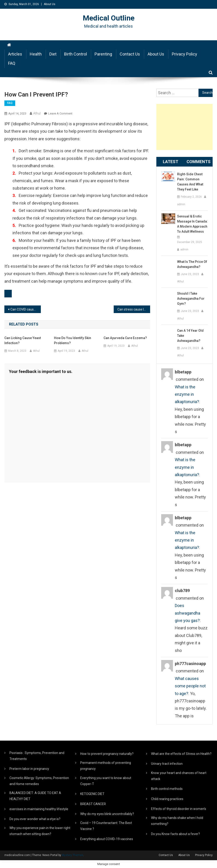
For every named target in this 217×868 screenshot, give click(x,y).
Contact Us (130, 54)
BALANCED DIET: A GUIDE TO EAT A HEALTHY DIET (35, 796)
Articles (15, 54)
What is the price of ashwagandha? (192, 264)
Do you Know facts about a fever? (175, 834)
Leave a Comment (60, 113)
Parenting (103, 54)
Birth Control (76, 54)
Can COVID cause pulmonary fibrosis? (26, 309)
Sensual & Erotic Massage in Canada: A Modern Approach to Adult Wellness (192, 224)
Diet (53, 54)
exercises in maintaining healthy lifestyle (39, 809)
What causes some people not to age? (190, 686)
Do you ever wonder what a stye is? (35, 819)
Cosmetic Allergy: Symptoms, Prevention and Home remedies (39, 781)
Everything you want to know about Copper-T (106, 781)
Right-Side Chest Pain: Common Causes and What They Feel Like (190, 182)
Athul (37, 113)
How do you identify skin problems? (73, 340)
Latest (171, 162)
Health (36, 54)
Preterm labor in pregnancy (29, 769)
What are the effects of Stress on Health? (181, 754)
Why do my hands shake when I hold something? (177, 821)
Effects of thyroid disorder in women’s (179, 809)
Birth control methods (167, 789)
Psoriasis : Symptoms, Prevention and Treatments (37, 756)
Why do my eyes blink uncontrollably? (107, 814)
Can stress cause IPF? (133, 309)
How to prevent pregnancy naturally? (107, 754)
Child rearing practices (167, 799)
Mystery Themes (73, 855)
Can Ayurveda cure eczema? (125, 338)
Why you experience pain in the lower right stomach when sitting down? (40, 831)
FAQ (12, 63)
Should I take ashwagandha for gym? (191, 299)
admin (181, 204)
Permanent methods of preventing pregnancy (106, 766)
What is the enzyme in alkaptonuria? (187, 394)
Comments (199, 162)
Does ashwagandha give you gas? (187, 613)
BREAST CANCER (93, 804)
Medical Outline (109, 18)
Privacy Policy (184, 54)
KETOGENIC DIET (92, 794)
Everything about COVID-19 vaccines (107, 839)
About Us (50, 4)
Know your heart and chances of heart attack (179, 776)
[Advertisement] (184, 127)
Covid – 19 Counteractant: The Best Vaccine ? (106, 826)
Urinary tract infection (167, 764)
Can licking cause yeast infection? (23, 340)
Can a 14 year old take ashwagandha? (190, 336)
